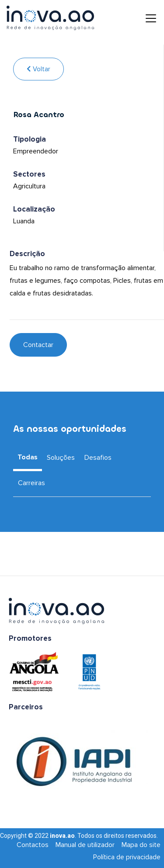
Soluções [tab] (61, 458)
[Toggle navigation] (144, 18)
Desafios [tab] (98, 458)
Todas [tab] (28, 457)
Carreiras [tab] (31, 483)
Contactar (38, 345)
